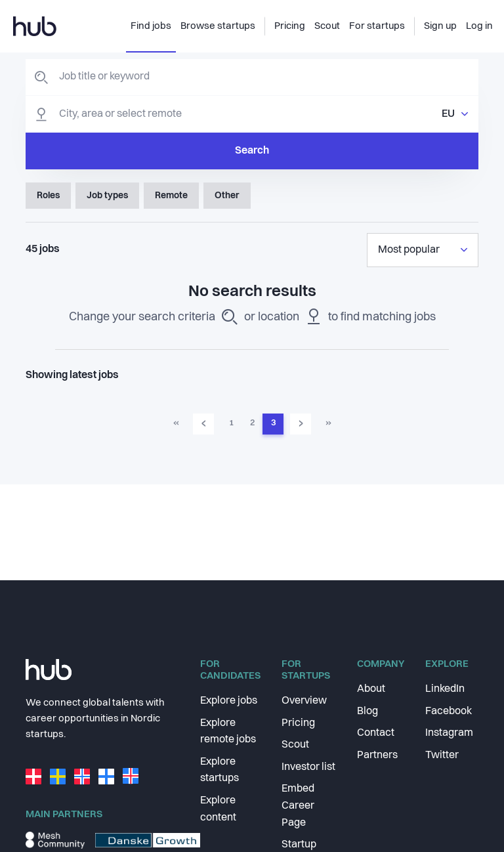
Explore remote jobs (228, 732)
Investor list (308, 767)
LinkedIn (445, 689)
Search (252, 151)
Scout (295, 745)
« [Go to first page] (176, 423)
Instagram (449, 733)
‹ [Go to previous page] (204, 423)
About (371, 689)
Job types (107, 196)
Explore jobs (229, 701)
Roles (48, 196)
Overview (304, 701)
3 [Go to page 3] (273, 423)
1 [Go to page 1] (231, 423)
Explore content (218, 809)
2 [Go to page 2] (252, 423)
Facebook (449, 712)
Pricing (298, 723)
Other (227, 196)
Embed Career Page (298, 806)
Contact (376, 733)
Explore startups (220, 771)
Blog (367, 712)
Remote (171, 196)
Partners (377, 756)
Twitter (442, 756)
